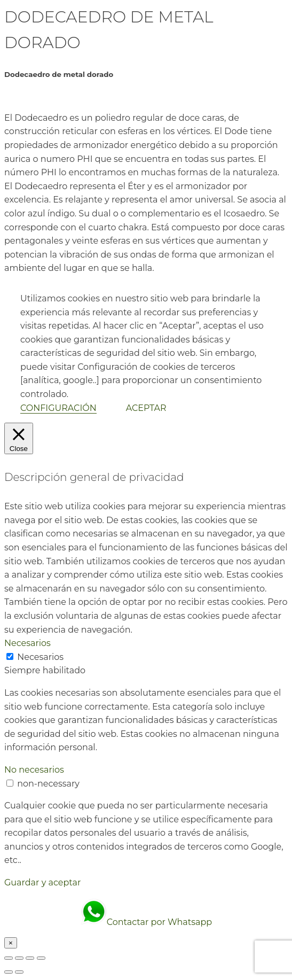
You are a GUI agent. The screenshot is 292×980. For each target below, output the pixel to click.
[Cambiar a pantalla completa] (19, 958)
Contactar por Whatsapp (146, 922)
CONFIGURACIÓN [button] (58, 408)
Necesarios (40, 657)
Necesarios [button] (27, 643)
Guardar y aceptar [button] (42, 882)
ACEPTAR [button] (146, 408)
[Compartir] (30, 958)
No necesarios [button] (34, 770)
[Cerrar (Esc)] (41, 958)
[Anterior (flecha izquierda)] (9, 972)
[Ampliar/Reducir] (9, 958)
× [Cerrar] (11, 943)
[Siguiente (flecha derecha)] (19, 972)
